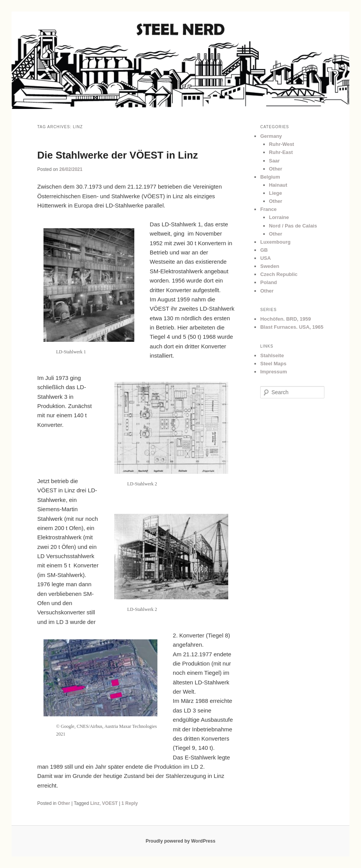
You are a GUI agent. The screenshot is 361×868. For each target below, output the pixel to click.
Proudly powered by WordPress (180, 841)
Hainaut (278, 185)
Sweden (270, 266)
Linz (95, 803)
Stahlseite (272, 355)
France (268, 209)
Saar (274, 161)
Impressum (273, 372)
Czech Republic (279, 274)
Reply (130, 803)
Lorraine (279, 217)
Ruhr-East (281, 152)
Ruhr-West (282, 144)
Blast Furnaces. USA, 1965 (292, 327)
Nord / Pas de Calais (293, 226)
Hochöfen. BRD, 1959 (285, 319)
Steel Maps (273, 364)
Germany (271, 136)
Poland (268, 282)
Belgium (270, 177)
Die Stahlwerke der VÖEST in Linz (118, 155)
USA (265, 258)
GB (264, 250)
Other (64, 803)
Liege (276, 193)
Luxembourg (275, 242)
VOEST (110, 803)
